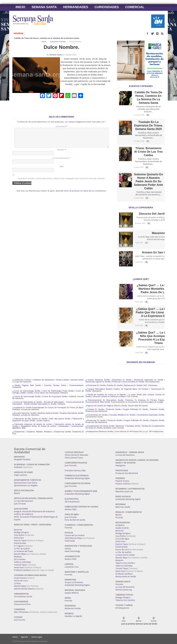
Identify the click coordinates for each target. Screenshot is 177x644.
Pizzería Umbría (122, 484)
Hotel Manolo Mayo (73, 538)
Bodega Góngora (21, 532)
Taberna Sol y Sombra (125, 563)
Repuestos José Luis (124, 491)
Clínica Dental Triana (74, 458)
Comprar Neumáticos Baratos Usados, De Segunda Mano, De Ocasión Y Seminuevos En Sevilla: (125, 390)
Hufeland (18, 467)
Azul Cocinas (20, 620)
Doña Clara (19, 538)
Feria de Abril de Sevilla (75, 520)
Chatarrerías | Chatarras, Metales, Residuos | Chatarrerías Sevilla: (42, 432)
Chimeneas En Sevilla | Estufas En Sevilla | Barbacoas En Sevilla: (114, 385)
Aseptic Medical (72, 593)
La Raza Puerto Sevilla (125, 555)
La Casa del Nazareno (23, 501)
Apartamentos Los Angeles (26, 485)
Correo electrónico (61, 162)
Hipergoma (120, 465)
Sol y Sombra (20, 559)
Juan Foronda (20, 504)
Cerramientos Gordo (23, 596)
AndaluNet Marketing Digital (77, 478)
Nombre (62, 154)
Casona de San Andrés (75, 535)
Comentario (62, 126)
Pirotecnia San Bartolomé (127, 473)
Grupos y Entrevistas (74, 582)
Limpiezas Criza (72, 567)
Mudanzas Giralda (73, 608)
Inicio (20, 7)
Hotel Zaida (70, 541)
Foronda (68, 528)
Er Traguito (19, 546)
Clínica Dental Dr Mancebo (76, 455)
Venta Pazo (19, 567)
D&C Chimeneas (21, 612)
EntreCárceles (20, 543)
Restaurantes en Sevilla (126, 576)
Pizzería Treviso (122, 481)
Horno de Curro (21, 581)
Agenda (25, 637)
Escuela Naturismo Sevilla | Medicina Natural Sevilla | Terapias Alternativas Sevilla (48, 413)
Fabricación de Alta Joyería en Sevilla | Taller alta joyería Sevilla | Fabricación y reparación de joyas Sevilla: (48, 420)
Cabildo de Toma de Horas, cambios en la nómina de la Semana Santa (47, 38)
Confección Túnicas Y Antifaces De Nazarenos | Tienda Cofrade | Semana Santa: (48, 380)
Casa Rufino (19, 535)
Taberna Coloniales (22, 562)
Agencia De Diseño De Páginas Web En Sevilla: (107, 406)
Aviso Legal (37, 637)
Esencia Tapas (20, 540)
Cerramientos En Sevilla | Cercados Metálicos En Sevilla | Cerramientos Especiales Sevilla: (125, 415)
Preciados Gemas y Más (75, 471)
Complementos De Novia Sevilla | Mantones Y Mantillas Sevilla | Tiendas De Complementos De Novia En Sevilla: (125, 427)
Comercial (135, 7)
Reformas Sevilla (123, 507)
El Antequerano (122, 608)
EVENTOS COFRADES (141, 86)
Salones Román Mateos (24, 589)
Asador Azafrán (122, 528)
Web (61, 170)
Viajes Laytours (21, 475)
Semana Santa (44, 7)
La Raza (17, 583)
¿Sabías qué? (141, 279)
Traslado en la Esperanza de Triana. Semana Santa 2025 (148, 125)
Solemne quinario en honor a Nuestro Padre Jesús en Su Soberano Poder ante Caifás (148, 181)
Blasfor (17, 493)
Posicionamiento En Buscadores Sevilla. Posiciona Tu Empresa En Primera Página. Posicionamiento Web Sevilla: (125, 401)
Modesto (18, 557)
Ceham (68, 549)
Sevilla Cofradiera (141, 208)
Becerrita (18, 530)
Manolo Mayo (20, 554)
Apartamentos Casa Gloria (26, 483)
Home (44, 41)
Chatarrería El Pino (22, 604)
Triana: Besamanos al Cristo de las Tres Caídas (148, 152)
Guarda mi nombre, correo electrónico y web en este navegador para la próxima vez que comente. (61, 182)
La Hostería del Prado (23, 551)
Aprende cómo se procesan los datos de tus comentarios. (81, 195)
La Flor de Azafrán (22, 549)
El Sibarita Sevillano (23, 570)
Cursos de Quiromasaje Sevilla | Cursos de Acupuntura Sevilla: (40, 396)
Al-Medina (120, 525)
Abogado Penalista (22, 459)
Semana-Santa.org (124, 590)
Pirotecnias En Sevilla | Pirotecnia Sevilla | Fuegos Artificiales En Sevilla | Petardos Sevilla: (125, 420)
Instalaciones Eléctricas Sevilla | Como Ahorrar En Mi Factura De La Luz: (117, 432)
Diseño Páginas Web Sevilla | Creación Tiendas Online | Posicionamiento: (48, 385)
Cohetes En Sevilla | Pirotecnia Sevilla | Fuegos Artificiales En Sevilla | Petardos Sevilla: (125, 409)
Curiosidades (107, 7)
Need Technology (72, 551)
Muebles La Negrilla (73, 616)
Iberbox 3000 (71, 509)
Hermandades (76, 7)
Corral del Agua (122, 539)
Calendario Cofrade (58, 41)
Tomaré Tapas (20, 565)
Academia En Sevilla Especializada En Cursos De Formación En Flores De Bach (48, 408)
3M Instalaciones (72, 502)
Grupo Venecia (20, 578)
